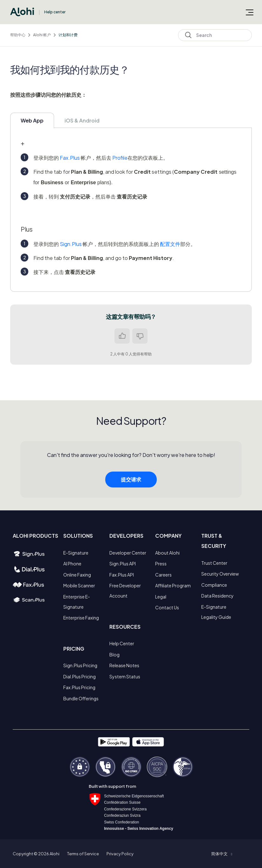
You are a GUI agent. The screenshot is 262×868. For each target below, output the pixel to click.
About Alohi (167, 553)
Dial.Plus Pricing (79, 676)
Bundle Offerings (81, 698)
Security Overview (220, 574)
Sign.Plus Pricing (80, 665)
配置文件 (170, 244)
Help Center (122, 643)
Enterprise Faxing (81, 618)
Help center (55, 12)
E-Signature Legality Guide (216, 612)
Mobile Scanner (79, 585)
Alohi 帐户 (42, 35)
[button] (222, 854)
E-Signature (76, 553)
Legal (161, 597)
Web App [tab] (32, 120)
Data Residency (217, 596)
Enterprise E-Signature (77, 602)
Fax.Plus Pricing (79, 687)
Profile (120, 158)
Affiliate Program (173, 585)
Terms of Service (83, 854)
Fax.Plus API (122, 575)
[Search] (215, 35)
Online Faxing (77, 575)
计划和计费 (68, 35)
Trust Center (214, 563)
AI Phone (72, 563)
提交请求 (131, 482)
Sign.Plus (71, 244)
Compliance (214, 585)
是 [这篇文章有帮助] (122, 336)
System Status (125, 676)
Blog (114, 654)
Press (161, 563)
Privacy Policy (120, 854)
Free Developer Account (125, 591)
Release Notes (124, 665)
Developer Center (128, 553)
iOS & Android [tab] (82, 120)
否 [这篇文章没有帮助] (140, 336)
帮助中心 (18, 35)
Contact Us (167, 607)
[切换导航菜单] (250, 12)
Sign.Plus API (123, 563)
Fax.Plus (70, 158)
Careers (163, 575)
